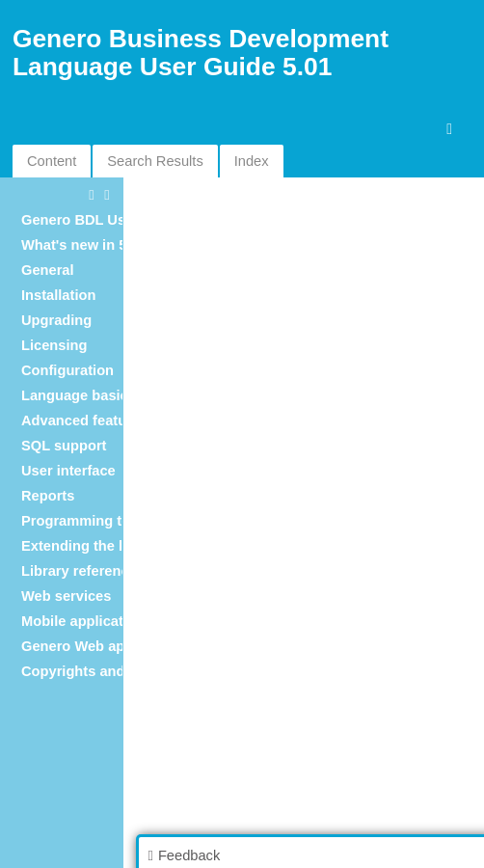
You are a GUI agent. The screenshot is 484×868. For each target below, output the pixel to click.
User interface (68, 471)
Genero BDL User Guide (102, 220)
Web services (66, 596)
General (48, 270)
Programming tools (86, 521)
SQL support (64, 446)
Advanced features (84, 420)
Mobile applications (87, 621)
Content (52, 161)
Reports (48, 496)
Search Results (155, 161)
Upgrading (56, 320)
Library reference (79, 571)
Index (252, 161)
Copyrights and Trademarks (115, 671)
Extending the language (101, 546)
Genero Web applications (106, 646)
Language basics (79, 395)
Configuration (67, 370)
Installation (58, 295)
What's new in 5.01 (84, 245)
